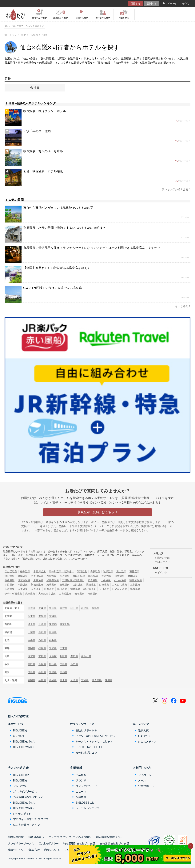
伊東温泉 (38, 580)
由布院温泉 (65, 594)
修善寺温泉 (53, 580)
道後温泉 (104, 585)
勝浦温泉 (91, 585)
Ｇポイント (161, 572)
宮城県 (64, 608)
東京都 (53, 624)
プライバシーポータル (21, 843)
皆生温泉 (23, 589)
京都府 (42, 656)
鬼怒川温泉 (79, 576)
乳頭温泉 (82, 572)
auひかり (19, 736)
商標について (52, 850)
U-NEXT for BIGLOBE (89, 747)
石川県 (42, 640)
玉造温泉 (10, 589)
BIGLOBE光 (20, 730)
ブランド (81, 780)
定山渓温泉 (11, 572)
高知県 (64, 672)
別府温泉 (49, 589)
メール (142, 780)
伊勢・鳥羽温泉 (13, 594)
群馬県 (42, 616)
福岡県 (32, 680)
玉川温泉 (104, 589)
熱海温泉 (79, 594)
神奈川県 (65, 624)
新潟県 (53, 632)
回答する (135, 4)
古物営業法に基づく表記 (114, 843)
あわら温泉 (120, 580)
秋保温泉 (108, 572)
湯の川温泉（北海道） (61, 572)
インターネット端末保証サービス (96, 736)
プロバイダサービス (25, 791)
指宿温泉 (93, 594)
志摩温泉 (30, 594)
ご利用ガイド (162, 562)
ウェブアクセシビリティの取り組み (70, 837)
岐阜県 (42, 648)
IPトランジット (22, 814)
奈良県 (74, 656)
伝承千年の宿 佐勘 (37, 131)
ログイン (185, 4)
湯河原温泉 (24, 580)
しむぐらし (145, 736)
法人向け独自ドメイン (26, 825)
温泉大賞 (143, 730)
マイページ (170, 4)
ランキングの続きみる (176, 189)
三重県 (64, 648)
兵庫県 (64, 656)
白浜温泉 (78, 585)
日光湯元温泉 (120, 589)
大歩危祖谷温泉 (47, 594)
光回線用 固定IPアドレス (28, 797)
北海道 (32, 608)
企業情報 (76, 768)
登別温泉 (25, 572)
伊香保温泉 (37, 576)
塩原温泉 (93, 576)
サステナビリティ (86, 786)
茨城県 (53, 616)
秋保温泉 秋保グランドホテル (45, 111)
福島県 (96, 608)
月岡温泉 (133, 576)
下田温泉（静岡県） (73, 580)
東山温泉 (121, 572)
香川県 (42, 672)
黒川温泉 (62, 589)
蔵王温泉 (134, 572)
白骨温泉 (120, 576)
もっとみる (183, 306)
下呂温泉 (10, 585)
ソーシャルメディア (88, 808)
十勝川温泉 (40, 572)
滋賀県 (32, 656)
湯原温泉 (36, 589)
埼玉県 (32, 624)
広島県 (64, 664)
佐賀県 (42, 680)
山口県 (74, 664)
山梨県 (32, 632)
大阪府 (53, 656)
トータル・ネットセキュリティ (94, 741)
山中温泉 (106, 580)
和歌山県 (86, 656)
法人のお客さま (18, 768)
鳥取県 (32, 664)
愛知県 (53, 648)
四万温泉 (65, 576)
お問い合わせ (16, 837)
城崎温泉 (51, 585)
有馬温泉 (65, 585)
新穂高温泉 (37, 585)
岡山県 (53, 664)
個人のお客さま (18, 716)
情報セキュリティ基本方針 (24, 850)
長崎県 (53, 680)
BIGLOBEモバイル (24, 741)
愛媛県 (53, 672)
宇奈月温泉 (136, 580)
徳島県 (32, 672)
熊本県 (64, 680)
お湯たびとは (162, 558)
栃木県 (32, 616)
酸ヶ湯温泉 (90, 589)
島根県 (42, 664)
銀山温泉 (10, 576)
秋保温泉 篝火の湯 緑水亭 (43, 151)
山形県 (85, 608)
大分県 (74, 680)
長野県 (42, 632)
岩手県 (53, 608)
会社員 (35, 88)
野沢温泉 (106, 576)
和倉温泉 (93, 580)
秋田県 (74, 608)
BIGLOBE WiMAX (24, 747)
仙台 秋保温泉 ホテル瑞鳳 (43, 171)
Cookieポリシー (49, 843)
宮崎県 (85, 680)
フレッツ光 (20, 786)
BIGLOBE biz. (22, 775)
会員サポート (146, 786)
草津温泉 (23, 576)
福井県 (53, 640)
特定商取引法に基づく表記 (79, 843)
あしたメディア (147, 741)
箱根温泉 (135, 589)
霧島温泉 (75, 589)
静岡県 (32, 648)
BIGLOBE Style (85, 802)
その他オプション (86, 752)
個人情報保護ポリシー (109, 837)
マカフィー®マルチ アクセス (31, 819)
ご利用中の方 (142, 768)
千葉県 (42, 624)
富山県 (32, 640)
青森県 (42, 608)
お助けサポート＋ (86, 730)
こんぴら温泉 (120, 585)
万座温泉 (51, 576)
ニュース (81, 791)
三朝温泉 (135, 585)
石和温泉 (10, 580)
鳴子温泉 (95, 572)
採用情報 (81, 797)
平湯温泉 (23, 585)
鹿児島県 (97, 680)
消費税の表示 (36, 837)
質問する (152, 4)
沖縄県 (109, 680)
